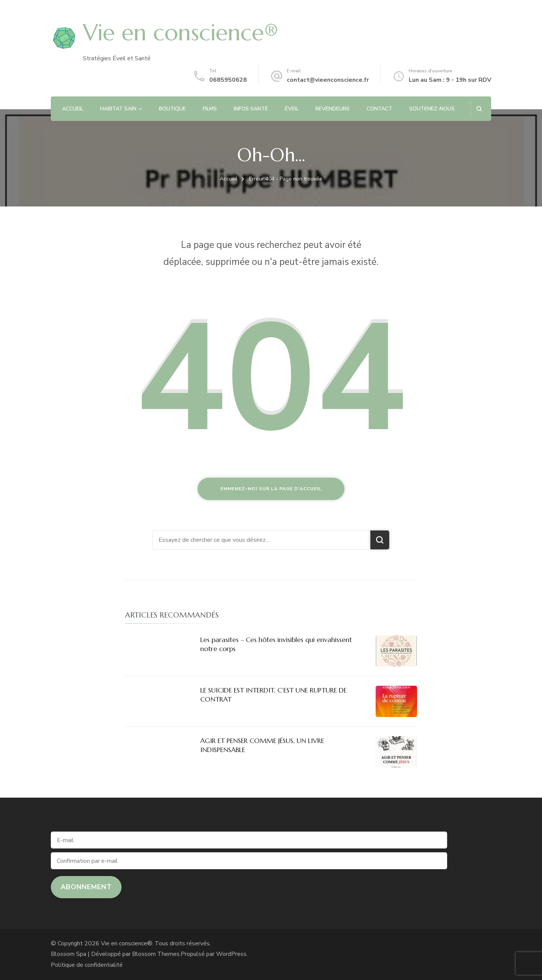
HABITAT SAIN (118, 109)
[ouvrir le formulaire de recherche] (479, 109)
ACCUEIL (73, 109)
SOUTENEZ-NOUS (432, 109)
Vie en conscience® (181, 33)
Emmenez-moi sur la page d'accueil (271, 489)
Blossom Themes (156, 954)
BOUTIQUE (172, 109)
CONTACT (379, 109)
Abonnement (86, 887)
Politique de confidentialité (87, 965)
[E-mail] (249, 840)
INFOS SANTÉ (251, 109)
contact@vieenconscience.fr (328, 80)
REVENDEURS (333, 109)
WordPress (231, 954)
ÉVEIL (292, 109)
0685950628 (228, 80)
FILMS (210, 109)
